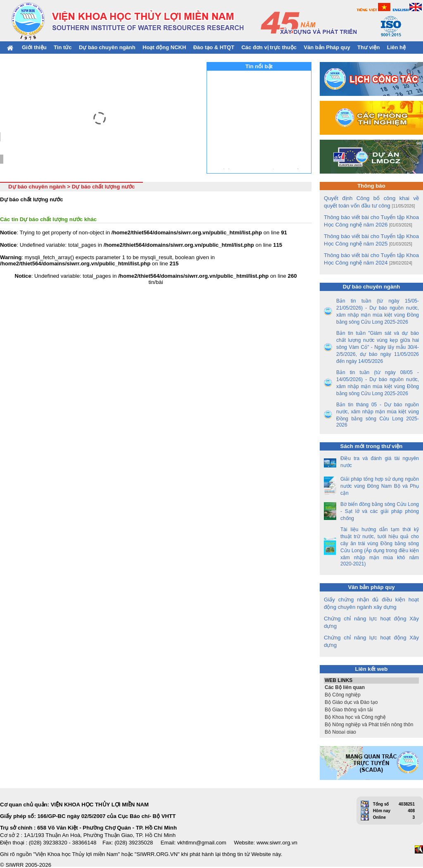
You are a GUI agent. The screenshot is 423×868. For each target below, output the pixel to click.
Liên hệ (396, 47)
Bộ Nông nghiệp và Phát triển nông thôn (371, 725)
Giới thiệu (34, 47)
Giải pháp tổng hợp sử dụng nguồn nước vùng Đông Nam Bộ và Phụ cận (380, 486)
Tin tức (63, 47)
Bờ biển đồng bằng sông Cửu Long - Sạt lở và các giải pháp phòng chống (380, 511)
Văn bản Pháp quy (327, 47)
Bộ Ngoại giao (371, 732)
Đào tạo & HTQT (214, 47)
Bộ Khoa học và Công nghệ (371, 717)
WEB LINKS (371, 681)
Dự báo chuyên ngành (107, 47)
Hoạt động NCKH (164, 47)
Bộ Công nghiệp (371, 695)
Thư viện (368, 47)
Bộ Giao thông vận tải (371, 710)
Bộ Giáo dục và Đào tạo (371, 702)
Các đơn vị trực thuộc (269, 47)
